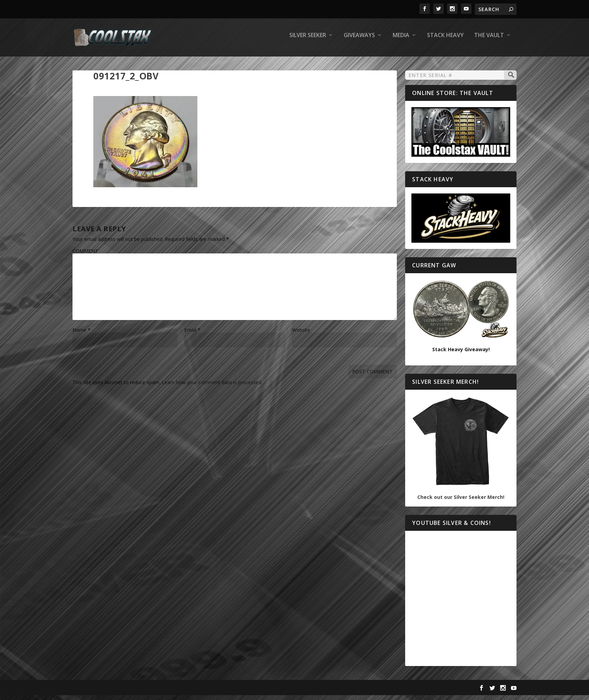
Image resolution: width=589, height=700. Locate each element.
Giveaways (359, 40)
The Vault (489, 40)
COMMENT (85, 256)
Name (82, 335)
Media (401, 40)
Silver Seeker (308, 40)
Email (192, 335)
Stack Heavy (445, 40)
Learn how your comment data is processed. (212, 387)
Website (301, 335)
